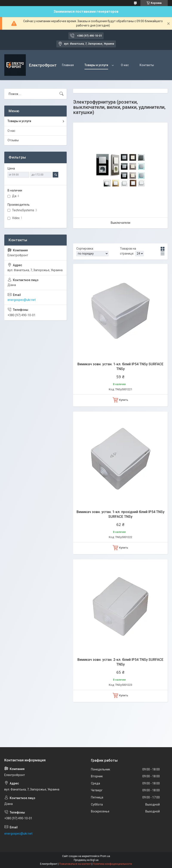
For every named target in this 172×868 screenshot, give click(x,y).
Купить (124, 400)
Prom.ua (105, 856)
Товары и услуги (96, 65)
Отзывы (13, 140)
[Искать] (61, 94)
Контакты (147, 65)
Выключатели (121, 223)
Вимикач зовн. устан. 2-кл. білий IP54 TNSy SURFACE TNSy (120, 662)
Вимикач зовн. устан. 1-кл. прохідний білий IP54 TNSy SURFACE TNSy (121, 514)
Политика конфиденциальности (112, 864)
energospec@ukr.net (22, 300)
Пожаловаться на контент (75, 864)
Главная (68, 65)
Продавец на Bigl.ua (86, 860)
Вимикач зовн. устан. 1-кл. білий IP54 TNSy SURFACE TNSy (120, 366)
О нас (125, 65)
